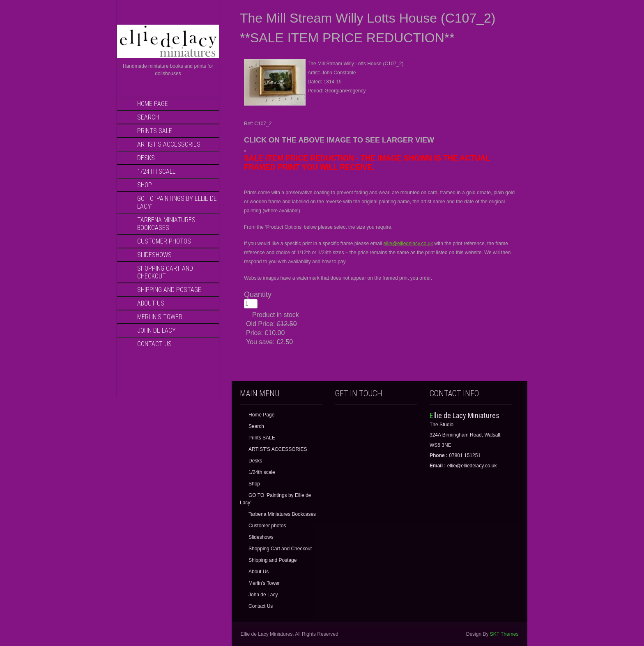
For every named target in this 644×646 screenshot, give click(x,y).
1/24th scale (156, 171)
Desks (146, 158)
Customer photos (164, 241)
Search (148, 117)
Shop (145, 185)
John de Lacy (156, 330)
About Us (151, 303)
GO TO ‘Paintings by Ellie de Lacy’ (177, 202)
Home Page (153, 104)
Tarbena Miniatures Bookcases (166, 224)
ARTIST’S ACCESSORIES (169, 144)
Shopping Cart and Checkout (165, 272)
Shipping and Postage (169, 290)
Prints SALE (155, 131)
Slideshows (154, 255)
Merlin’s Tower (160, 317)
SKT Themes (504, 634)
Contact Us (154, 344)
